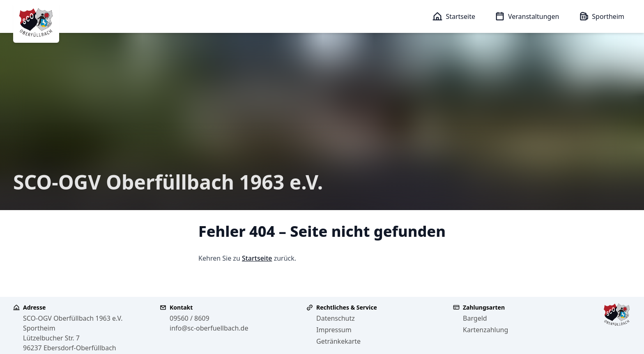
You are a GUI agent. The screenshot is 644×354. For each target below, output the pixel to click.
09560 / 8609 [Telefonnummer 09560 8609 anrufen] (190, 318)
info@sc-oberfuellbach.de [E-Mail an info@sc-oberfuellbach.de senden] (209, 328)
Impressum (334, 330)
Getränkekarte (338, 341)
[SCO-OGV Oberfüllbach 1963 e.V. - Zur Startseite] (36, 23)
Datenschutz (336, 318)
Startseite (257, 258)
